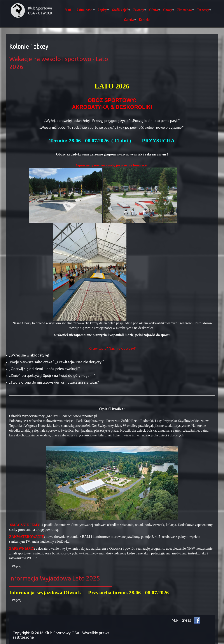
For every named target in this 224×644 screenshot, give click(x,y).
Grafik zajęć (121, 10)
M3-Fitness (181, 620)
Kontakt (144, 20)
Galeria (130, 20)
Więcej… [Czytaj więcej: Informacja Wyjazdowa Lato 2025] (18, 600)
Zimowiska (186, 10)
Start (68, 10)
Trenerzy (204, 10)
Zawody (140, 10)
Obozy (169, 10)
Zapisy (103, 10)
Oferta (155, 10)
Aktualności (86, 10)
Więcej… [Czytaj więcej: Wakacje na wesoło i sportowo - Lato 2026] (18, 566)
